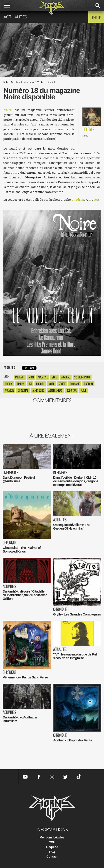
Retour (96, 18)
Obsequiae (23, 390)
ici (96, 200)
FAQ (52, 852)
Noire (8, 110)
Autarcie (9, 390)
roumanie (75, 384)
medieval (20, 377)
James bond (38, 390)
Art (30, 384)
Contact (52, 857)
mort (31, 377)
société (62, 384)
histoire (40, 384)
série (54, 377)
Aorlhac (66, 377)
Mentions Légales (52, 837)
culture (9, 384)
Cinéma (21, 384)
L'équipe (52, 847)
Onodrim (78, 200)
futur (84, 390)
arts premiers (55, 390)
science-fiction (82, 377)
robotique (72, 390)
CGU (52, 842)
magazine (43, 377)
